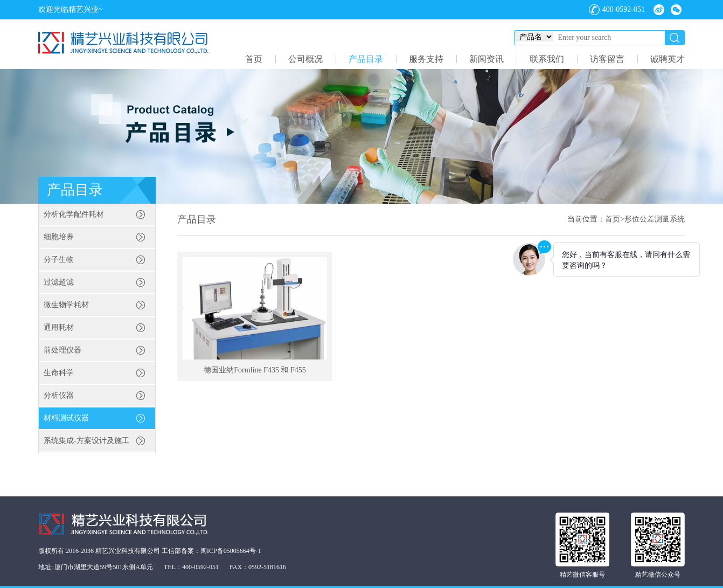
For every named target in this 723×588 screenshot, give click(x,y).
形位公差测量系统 (655, 219)
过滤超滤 (59, 282)
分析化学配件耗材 (74, 214)
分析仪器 (59, 395)
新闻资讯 (486, 59)
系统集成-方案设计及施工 (86, 441)
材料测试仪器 (66, 418)
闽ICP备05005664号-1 (231, 551)
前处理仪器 (62, 350)
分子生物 (59, 260)
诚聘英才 (668, 59)
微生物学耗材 (66, 305)
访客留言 (607, 59)
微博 (659, 10)
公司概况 (305, 59)
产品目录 (366, 59)
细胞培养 (59, 237)
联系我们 (547, 59)
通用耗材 (59, 327)
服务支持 (426, 59)
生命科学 (59, 373)
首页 (254, 59)
